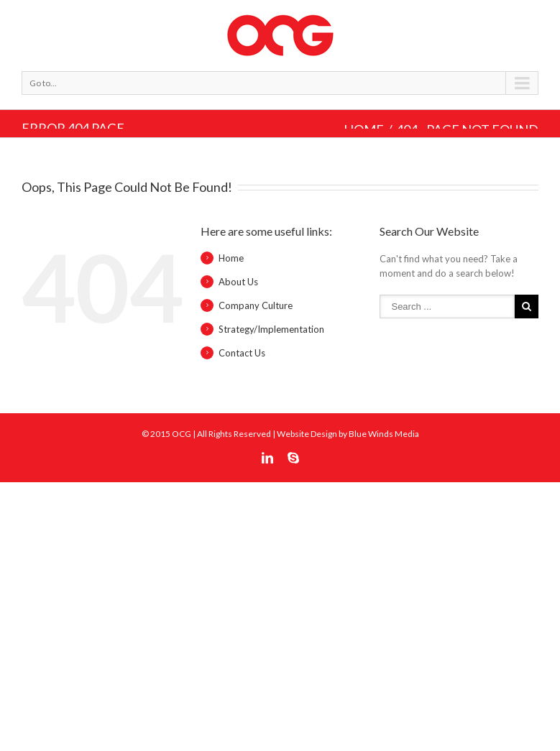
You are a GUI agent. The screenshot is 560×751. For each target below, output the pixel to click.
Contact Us (242, 353)
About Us (238, 282)
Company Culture (256, 305)
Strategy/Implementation (271, 329)
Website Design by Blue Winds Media (348, 434)
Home (231, 258)
